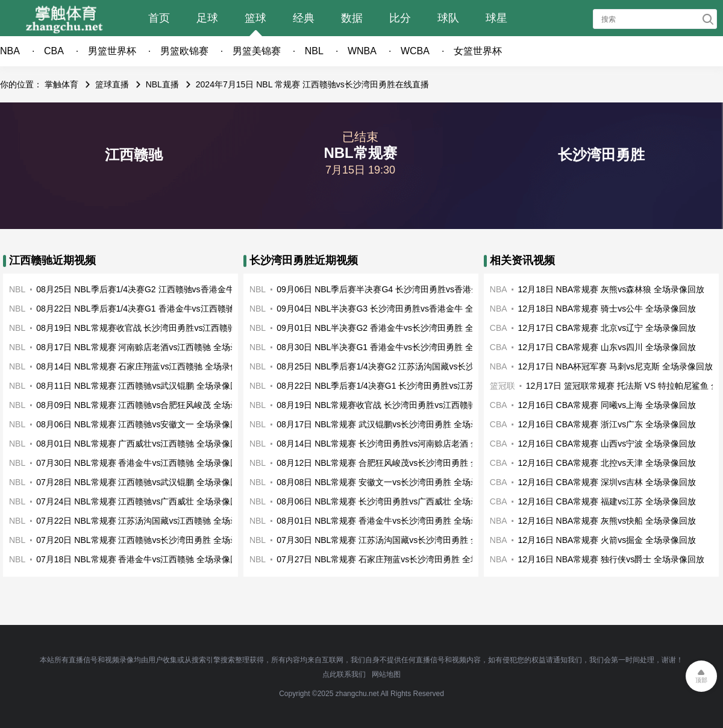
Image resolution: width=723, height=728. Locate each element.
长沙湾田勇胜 (601, 155)
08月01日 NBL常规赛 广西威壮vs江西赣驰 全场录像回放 (142, 444)
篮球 (255, 18)
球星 (496, 18)
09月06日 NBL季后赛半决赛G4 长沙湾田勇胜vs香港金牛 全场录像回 (405, 289)
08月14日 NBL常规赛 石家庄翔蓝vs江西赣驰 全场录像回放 (146, 366)
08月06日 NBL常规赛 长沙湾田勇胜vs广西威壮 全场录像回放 (390, 501)
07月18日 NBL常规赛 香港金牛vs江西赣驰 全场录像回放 (142, 559)
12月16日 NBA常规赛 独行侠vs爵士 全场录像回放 (612, 559)
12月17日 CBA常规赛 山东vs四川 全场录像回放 (607, 347)
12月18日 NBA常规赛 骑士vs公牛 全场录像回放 (607, 309)
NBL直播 (162, 84)
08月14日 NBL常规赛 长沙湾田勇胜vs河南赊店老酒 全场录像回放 (399, 444)
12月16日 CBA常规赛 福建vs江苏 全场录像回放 (607, 501)
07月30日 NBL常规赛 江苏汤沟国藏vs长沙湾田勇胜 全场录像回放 (399, 540)
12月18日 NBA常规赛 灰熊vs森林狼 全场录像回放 (612, 289)
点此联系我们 (344, 674)
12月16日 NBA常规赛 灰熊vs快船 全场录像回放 (607, 521)
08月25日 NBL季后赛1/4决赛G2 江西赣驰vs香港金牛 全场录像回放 (161, 289)
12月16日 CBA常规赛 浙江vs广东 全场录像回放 (607, 424)
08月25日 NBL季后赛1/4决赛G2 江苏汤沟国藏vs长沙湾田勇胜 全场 (402, 366)
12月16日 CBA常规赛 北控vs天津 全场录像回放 (607, 463)
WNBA (362, 51)
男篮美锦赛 (257, 51)
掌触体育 (61, 84)
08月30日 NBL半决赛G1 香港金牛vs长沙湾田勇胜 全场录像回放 (396, 347)
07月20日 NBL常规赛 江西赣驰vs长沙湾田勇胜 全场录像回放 (150, 540)
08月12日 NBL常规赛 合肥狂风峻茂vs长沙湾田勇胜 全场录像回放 (399, 463)
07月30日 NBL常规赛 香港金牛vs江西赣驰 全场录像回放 (142, 463)
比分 (400, 18)
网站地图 (386, 674)
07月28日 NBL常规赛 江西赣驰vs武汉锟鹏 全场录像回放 (142, 482)
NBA (10, 51)
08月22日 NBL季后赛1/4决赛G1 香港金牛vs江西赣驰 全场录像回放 (161, 309)
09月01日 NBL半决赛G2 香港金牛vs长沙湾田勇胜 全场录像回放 (396, 328)
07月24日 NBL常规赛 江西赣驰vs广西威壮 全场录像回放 (142, 501)
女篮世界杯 (478, 51)
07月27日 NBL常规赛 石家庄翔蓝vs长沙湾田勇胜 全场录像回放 (395, 559)
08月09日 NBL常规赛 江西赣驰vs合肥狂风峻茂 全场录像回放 (150, 405)
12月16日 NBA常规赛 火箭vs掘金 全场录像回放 (607, 540)
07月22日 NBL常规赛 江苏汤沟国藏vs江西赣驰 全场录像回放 (150, 521)
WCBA (415, 51)
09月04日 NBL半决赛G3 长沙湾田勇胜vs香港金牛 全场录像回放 (396, 309)
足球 (207, 18)
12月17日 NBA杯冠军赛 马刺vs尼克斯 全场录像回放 (616, 366)
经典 (304, 18)
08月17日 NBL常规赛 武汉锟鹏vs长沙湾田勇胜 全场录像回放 (390, 424)
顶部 (701, 680)
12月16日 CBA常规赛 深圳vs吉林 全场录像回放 (607, 482)
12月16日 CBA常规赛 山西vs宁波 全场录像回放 (607, 444)
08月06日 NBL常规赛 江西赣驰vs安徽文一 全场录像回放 (142, 424)
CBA (54, 51)
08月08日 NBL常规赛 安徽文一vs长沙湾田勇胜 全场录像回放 (390, 482)
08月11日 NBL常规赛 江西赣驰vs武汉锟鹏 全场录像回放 (142, 386)
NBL (314, 51)
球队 (448, 18)
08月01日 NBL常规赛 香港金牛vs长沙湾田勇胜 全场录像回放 (390, 521)
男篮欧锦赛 (184, 51)
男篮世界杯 (112, 51)
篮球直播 (112, 84)
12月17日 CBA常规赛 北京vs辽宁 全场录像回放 (607, 328)
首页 (159, 18)
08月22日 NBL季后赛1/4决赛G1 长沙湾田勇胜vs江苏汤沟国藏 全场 (402, 386)
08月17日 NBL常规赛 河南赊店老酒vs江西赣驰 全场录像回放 (150, 347)
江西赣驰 (134, 155)
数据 (352, 18)
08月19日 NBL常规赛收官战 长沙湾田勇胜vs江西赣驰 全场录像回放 (163, 328)
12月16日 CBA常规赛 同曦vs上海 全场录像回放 (607, 405)
